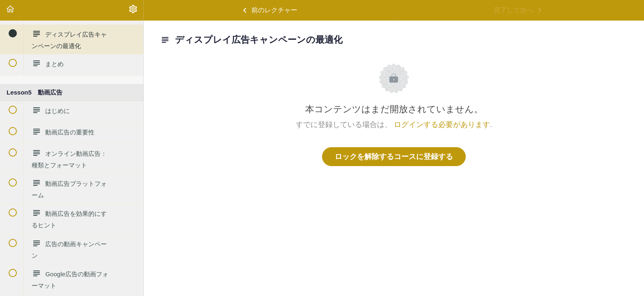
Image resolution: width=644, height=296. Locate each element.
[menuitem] (133, 10)
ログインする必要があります (442, 125)
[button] (10, 10)
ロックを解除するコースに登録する (394, 157)
